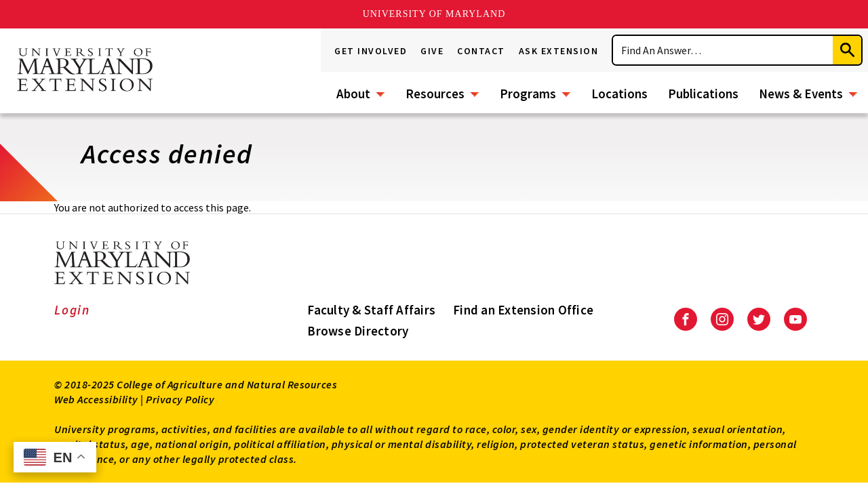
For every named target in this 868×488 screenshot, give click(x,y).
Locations (619, 94)
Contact (481, 51)
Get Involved (371, 51)
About (353, 94)
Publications (703, 94)
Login (72, 310)
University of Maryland (434, 14)
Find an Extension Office (523, 310)
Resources (435, 94)
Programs (528, 94)
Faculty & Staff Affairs (371, 310)
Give (432, 51)
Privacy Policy (180, 399)
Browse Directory (358, 331)
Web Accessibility (96, 399)
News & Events (801, 94)
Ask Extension (559, 51)
